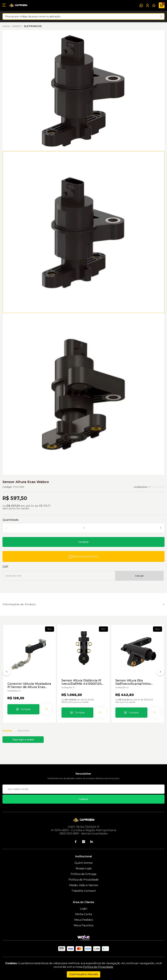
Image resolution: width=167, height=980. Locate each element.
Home (6, 26)
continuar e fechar (83, 974)
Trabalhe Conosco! (83, 891)
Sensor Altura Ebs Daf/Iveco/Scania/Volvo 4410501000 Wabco (133, 682)
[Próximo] (160, 672)
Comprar (84, 542)
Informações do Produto (19, 604)
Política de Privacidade (84, 880)
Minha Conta (83, 914)
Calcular (139, 576)
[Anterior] (7, 672)
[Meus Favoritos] (154, 5)
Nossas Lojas (84, 868)
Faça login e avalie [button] (23, 740)
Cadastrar (84, 799)
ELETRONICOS (33, 26)
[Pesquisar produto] (161, 16)
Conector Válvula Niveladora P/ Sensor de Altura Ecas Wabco (29, 685)
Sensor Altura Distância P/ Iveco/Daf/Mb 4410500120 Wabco (81, 682)
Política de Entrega (83, 874)
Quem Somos (83, 863)
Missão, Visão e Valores (84, 885)
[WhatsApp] (141, 5)
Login (84, 909)
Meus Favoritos (84, 925)
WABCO (17, 26)
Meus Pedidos (84, 920)
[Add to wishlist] (83, 556)
